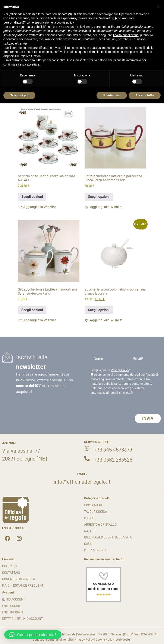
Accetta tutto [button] (145, 95)
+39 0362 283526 (113, 459)
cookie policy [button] (65, 22)
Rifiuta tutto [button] (112, 95)
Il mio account (14, 599)
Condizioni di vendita (18, 579)
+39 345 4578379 (113, 449)
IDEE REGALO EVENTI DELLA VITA (108, 537)
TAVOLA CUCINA (96, 511)
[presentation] (123, 405)
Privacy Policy (120, 370)
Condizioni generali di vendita (53, 639)
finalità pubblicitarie (126, 35)
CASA (88, 544)
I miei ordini (11, 606)
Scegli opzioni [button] (32, 197)
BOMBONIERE (94, 505)
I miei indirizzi (13, 612)
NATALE (90, 531)
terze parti (70, 27)
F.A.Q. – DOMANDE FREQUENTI (23, 585)
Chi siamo (9, 566)
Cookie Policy (105, 639)
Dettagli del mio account (23, 619)
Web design (124, 639)
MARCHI (90, 518)
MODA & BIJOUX (95, 550)
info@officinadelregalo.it (82, 482)
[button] (37, 207)
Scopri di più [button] (19, 95)
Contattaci (11, 572)
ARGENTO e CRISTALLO (100, 524)
